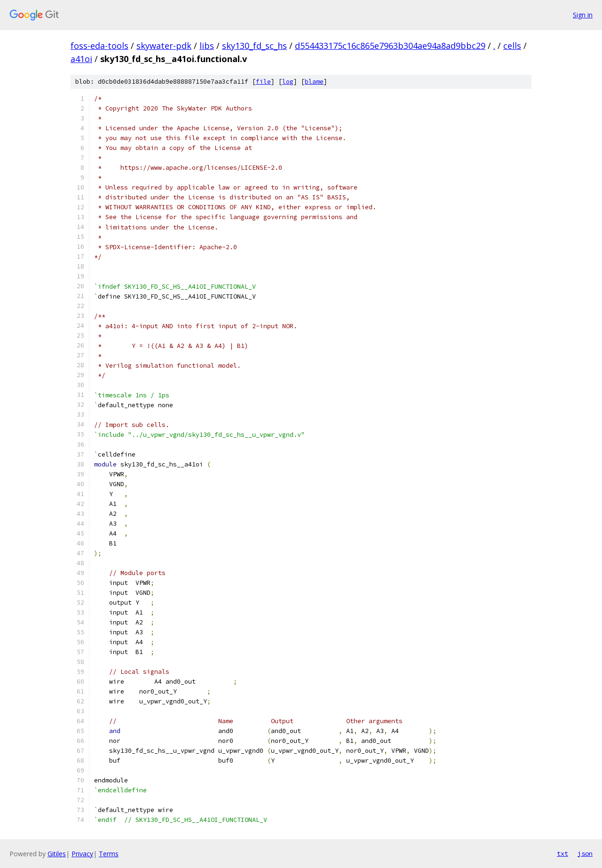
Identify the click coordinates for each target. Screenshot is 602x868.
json (585, 853)
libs (207, 46)
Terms (109, 854)
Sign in (583, 15)
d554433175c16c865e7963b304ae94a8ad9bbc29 (390, 46)
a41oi (81, 59)
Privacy (82, 854)
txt (562, 853)
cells (512, 46)
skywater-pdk (164, 46)
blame (314, 82)
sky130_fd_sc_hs (254, 46)
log (288, 82)
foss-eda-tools (99, 46)
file (263, 82)
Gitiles (57, 854)
